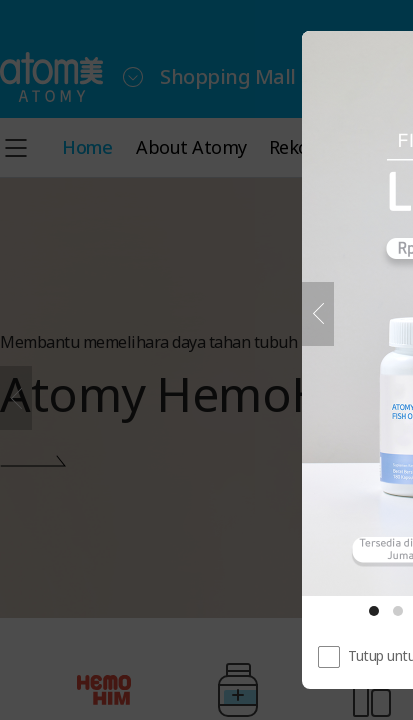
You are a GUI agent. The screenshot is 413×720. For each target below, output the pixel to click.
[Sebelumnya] (318, 314)
